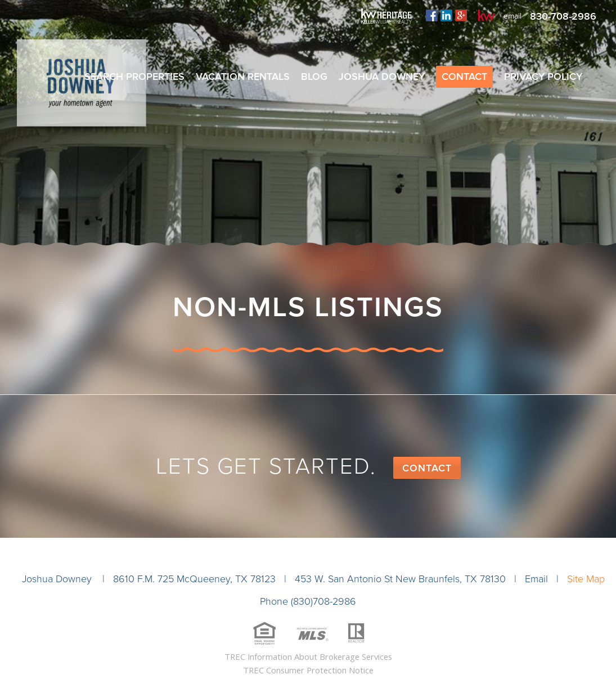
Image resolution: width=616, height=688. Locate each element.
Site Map (586, 579)
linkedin (446, 15)
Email (536, 579)
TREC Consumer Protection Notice (308, 670)
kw (487, 15)
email (512, 16)
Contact (427, 468)
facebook (432, 15)
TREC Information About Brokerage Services (308, 656)
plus (461, 15)
